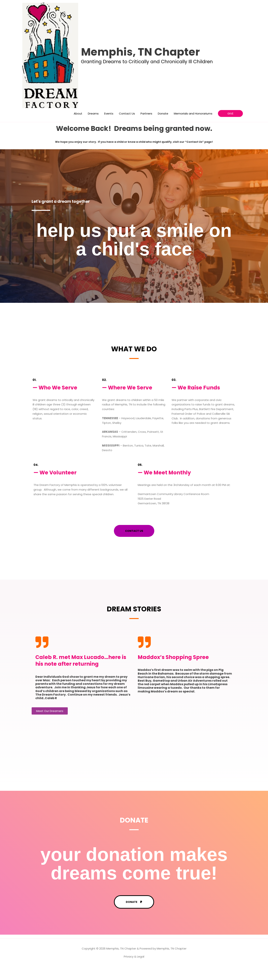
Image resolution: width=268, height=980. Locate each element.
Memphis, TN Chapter (153, 59)
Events (109, 127)
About (78, 127)
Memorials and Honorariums (193, 127)
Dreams (93, 127)
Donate (163, 127)
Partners (146, 127)
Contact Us (127, 127)
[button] (230, 127)
